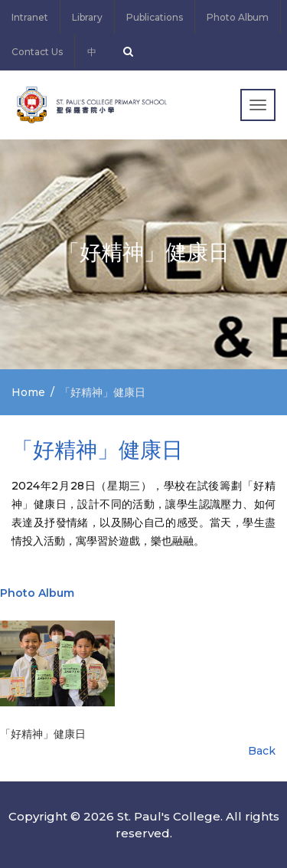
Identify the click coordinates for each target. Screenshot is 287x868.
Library (87, 17)
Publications (155, 17)
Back (262, 751)
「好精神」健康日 (43, 734)
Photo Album (238, 17)
